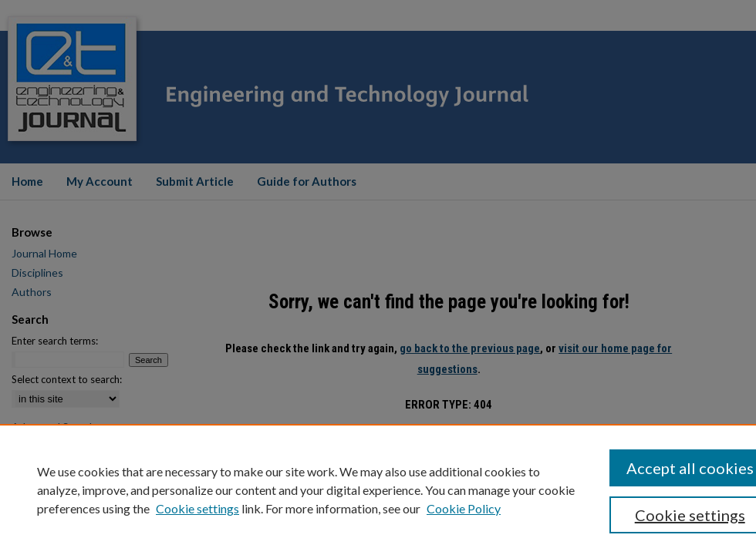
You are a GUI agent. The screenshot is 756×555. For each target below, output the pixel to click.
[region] (378, 489)
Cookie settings (197, 508)
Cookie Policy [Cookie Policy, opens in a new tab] (464, 508)
